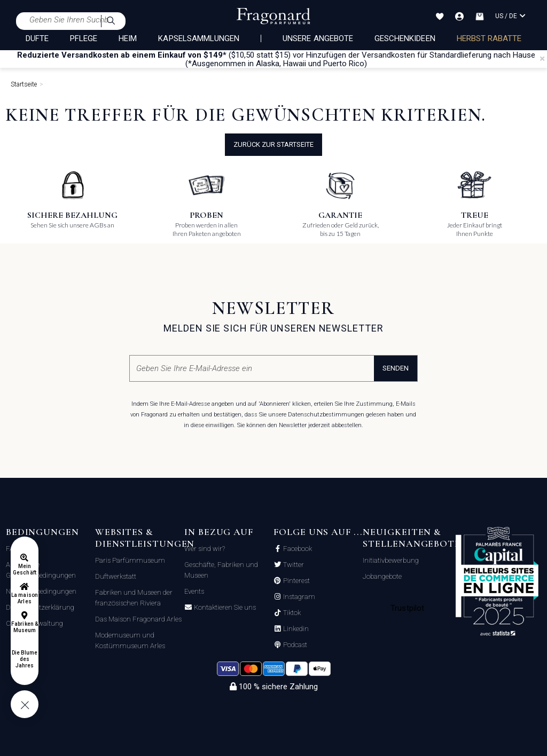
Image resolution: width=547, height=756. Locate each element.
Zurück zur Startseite (273, 144)
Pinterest (296, 581)
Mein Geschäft (24, 569)
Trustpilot (407, 608)
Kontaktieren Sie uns (224, 608)
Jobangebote (382, 576)
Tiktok (291, 613)
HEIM (128, 38)
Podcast (294, 645)
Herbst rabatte (489, 38)
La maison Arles (24, 598)
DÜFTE (37, 38)
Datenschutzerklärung (40, 607)
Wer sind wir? (205, 549)
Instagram (298, 597)
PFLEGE (84, 38)
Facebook (297, 549)
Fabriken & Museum (25, 627)
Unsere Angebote (318, 38)
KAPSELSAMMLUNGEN (199, 38)
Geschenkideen (405, 38)
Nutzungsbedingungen (41, 591)
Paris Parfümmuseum (130, 560)
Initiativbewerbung (391, 560)
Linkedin (295, 629)
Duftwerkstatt (116, 576)
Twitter (293, 565)
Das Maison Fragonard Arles (138, 619)
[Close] (542, 59)
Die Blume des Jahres (25, 659)
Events (194, 591)
